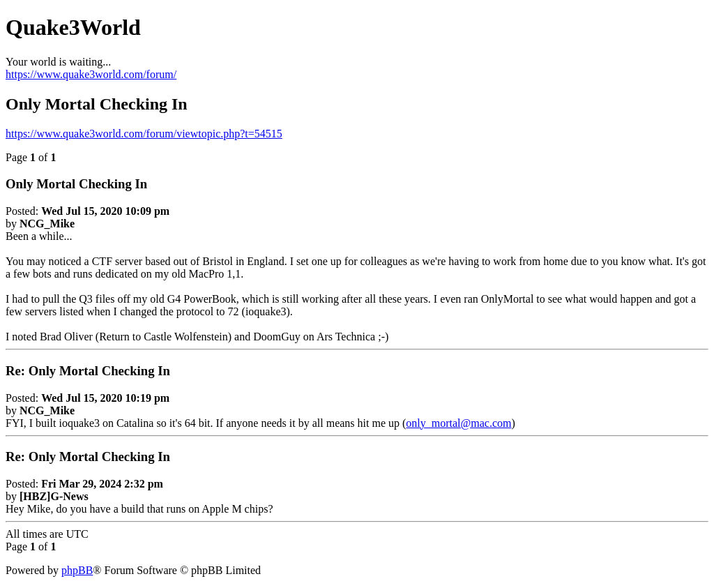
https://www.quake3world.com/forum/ (91, 74)
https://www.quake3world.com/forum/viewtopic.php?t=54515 (144, 134)
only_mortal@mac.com (458, 423)
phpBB (77, 570)
